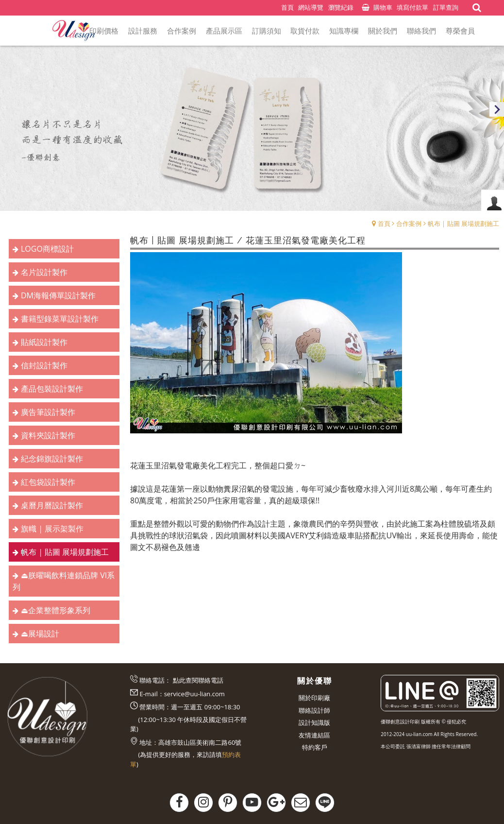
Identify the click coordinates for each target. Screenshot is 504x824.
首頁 (384, 223)
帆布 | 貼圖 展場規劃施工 (463, 223)
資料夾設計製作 (48, 435)
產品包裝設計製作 (52, 389)
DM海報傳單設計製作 (58, 295)
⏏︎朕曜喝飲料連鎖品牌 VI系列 (64, 581)
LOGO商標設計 (47, 249)
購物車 (383, 7)
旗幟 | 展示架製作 (52, 529)
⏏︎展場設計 (40, 634)
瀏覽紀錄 (341, 7)
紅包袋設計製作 (48, 482)
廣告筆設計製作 (48, 412)
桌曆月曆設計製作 (52, 505)
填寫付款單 (412, 7)
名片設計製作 (44, 272)
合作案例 (409, 223)
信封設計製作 (44, 365)
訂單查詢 (446, 7)
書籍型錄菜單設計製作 (60, 319)
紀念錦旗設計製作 (52, 459)
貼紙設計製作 (44, 342)
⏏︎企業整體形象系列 (56, 610)
